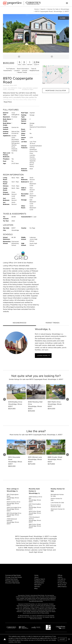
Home (36, 575)
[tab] (19, 323)
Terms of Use (62, 585)
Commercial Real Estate (13, 575)
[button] (56, 75)
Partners (37, 587)
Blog (36, 588)
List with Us (62, 579)
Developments (39, 583)
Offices (60, 575)
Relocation (38, 585)
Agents (60, 577)
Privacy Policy (62, 583)
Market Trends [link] (22, 72)
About (36, 577)
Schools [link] (25, 70)
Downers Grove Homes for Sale (56, 506)
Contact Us (61, 581)
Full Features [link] (11, 69)
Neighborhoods (39, 581)
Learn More (43, 355)
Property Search (40, 579)
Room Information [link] (23, 69)
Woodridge (11, 89)
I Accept (62, 639)
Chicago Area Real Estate (13, 577)
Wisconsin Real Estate (13, 583)
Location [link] (17, 70)
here (19, 642)
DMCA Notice (62, 587)
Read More (8, 102)
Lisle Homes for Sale (57, 503)
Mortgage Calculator (56, 91)
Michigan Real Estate (12, 581)
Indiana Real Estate (11, 579)
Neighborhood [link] (34, 70)
